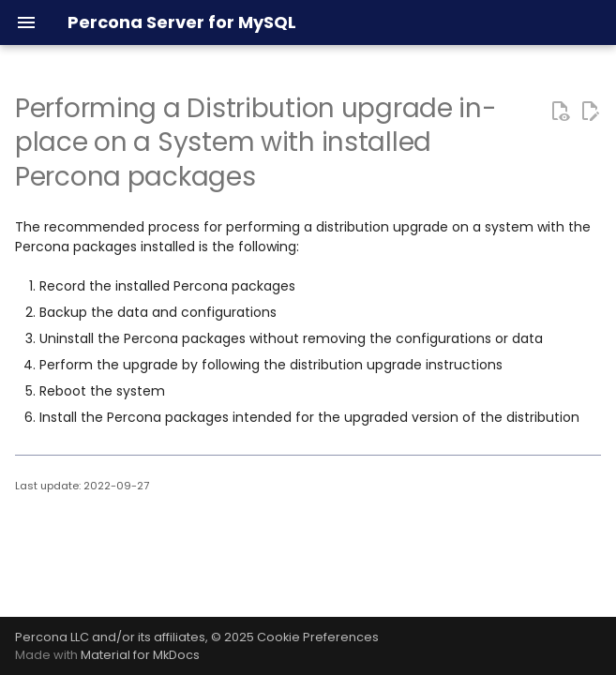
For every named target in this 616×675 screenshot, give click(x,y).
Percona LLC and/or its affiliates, (113, 637)
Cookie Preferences (318, 637)
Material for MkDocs (140, 655)
